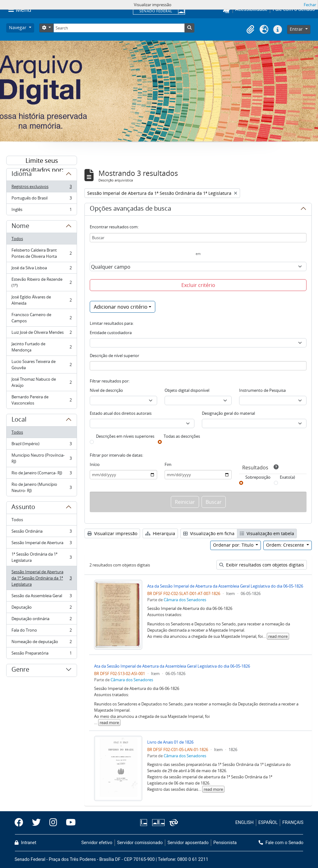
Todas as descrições (182, 436)
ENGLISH (245, 823)
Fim (168, 464)
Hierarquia (160, 533)
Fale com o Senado (281, 843)
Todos (17, 239)
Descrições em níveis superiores (125, 436)
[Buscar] (198, 238)
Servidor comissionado (140, 843)
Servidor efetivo (97, 843)
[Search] (119, 28)
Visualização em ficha (209, 533)
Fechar (310, 5)
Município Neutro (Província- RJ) (41, 458)
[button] (250, 29)
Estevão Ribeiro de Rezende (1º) (41, 282)
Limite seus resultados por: (42, 161)
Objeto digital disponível (187, 390)
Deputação (41, 608)
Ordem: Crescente (286, 545)
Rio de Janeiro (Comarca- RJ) (41, 474)
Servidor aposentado (188, 843)
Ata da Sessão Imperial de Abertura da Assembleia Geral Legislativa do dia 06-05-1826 (225, 586)
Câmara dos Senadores (185, 600)
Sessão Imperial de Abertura (41, 544)
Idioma (22, 175)
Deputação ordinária (41, 620)
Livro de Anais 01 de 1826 (170, 742)
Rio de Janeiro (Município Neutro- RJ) (41, 487)
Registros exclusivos (41, 188)
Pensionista (225, 843)
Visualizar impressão (112, 533)
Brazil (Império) (41, 445)
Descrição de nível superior (114, 356)
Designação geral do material (228, 413)
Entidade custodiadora (111, 333)
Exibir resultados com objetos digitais (262, 565)
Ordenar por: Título (234, 545)
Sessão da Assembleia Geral (41, 597)
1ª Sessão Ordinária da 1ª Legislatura (41, 557)
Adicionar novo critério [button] (121, 307)
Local (19, 420)
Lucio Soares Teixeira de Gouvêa (41, 365)
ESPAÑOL (268, 823)
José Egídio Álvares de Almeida (41, 300)
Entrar (297, 29)
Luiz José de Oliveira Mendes (41, 334)
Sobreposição (258, 477)
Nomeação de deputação (41, 643)
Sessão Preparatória (41, 654)
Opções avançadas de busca (130, 209)
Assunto (23, 508)
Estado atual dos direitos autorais (121, 413)
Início (95, 464)
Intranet (25, 843)
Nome (20, 227)
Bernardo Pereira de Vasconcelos (41, 400)
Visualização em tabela (267, 533)
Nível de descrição (106, 390)
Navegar (18, 27)
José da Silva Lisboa (41, 269)
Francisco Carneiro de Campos (41, 318)
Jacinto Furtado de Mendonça (41, 347)
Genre (20, 670)
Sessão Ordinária (41, 532)
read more (278, 636)
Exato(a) (287, 477)
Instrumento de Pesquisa (262, 390)
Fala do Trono (41, 631)
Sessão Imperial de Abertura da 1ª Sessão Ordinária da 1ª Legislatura (41, 578)
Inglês (41, 211)
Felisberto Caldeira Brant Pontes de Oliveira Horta (41, 253)
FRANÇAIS (293, 823)
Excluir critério (198, 285)
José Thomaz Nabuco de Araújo (41, 382)
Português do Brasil (41, 199)
